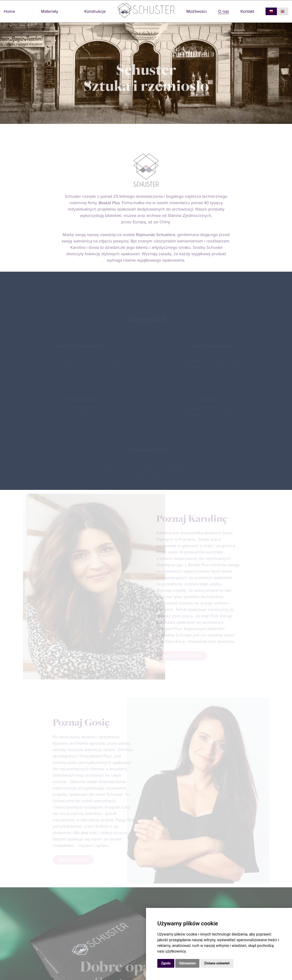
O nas (223, 11)
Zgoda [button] (166, 963)
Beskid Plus (109, 211)
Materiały (50, 11)
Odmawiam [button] (187, 963)
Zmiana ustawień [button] (217, 963)
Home (9, 11)
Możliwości (197, 11)
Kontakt (247, 11)
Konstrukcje (95, 11)
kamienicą (83, 250)
